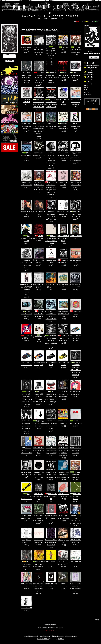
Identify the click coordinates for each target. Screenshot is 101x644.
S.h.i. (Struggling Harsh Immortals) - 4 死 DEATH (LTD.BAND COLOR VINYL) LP (51, 397)
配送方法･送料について (58, 636)
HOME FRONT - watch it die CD (26, 314)
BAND (86, 86)
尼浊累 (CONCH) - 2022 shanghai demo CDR (76, 450)
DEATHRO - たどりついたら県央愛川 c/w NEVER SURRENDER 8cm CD (26, 289)
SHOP (86, 91)
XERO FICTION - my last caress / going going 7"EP (51, 450)
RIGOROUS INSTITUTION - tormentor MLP (39, 50)
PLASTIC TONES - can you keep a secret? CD (26, 126)
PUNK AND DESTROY (43, 639)
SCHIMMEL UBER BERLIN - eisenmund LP (63, 126)
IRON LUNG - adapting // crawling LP (39, 496)
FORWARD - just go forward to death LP (76, 496)
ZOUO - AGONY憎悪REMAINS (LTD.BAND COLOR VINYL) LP (39, 397)
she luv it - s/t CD (26, 608)
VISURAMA (61, 639)
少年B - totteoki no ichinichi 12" (26, 155)
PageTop (97, 620)
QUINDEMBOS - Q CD (39, 337)
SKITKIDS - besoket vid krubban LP (76, 475)
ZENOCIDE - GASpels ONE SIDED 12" (76, 75)
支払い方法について (45, 636)
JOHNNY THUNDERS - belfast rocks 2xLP (26, 450)
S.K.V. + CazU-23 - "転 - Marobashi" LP (39, 314)
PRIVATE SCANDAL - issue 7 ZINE (76, 126)
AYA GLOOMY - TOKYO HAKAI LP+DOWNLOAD (39, 564)
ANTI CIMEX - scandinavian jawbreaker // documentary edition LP (26, 426)
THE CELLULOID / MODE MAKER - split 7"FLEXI (39, 475)
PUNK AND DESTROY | (50, 11)
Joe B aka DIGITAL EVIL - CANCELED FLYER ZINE (51, 542)
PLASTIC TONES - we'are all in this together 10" (76, 185)
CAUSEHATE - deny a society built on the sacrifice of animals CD (51, 341)
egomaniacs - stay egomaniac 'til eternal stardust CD (63, 475)
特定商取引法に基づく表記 (31, 636)
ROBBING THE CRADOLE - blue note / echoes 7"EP (51, 475)
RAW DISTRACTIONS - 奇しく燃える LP (63, 75)
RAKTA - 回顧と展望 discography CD (51, 518)
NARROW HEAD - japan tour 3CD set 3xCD (76, 50)
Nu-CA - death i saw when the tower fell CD (63, 394)
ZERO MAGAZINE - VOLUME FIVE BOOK (63, 238)
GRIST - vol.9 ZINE (76, 236)
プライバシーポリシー (71, 636)
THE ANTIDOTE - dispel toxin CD (26, 238)
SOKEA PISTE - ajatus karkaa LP (26, 564)
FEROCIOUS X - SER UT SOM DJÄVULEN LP (76, 214)
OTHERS (87, 93)
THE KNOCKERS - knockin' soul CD (26, 496)
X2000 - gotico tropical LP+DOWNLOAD (39, 518)
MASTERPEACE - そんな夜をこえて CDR (63, 314)
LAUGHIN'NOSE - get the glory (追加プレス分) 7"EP (63, 155)
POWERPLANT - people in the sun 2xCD (39, 450)
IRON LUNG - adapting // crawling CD (51, 496)
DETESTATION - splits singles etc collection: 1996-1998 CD (51, 51)
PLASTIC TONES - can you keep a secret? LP (76, 102)
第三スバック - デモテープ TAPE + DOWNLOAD (39, 423)
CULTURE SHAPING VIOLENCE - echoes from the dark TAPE (39, 78)
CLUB (86, 89)
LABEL (86, 88)
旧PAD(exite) (88, 95)
